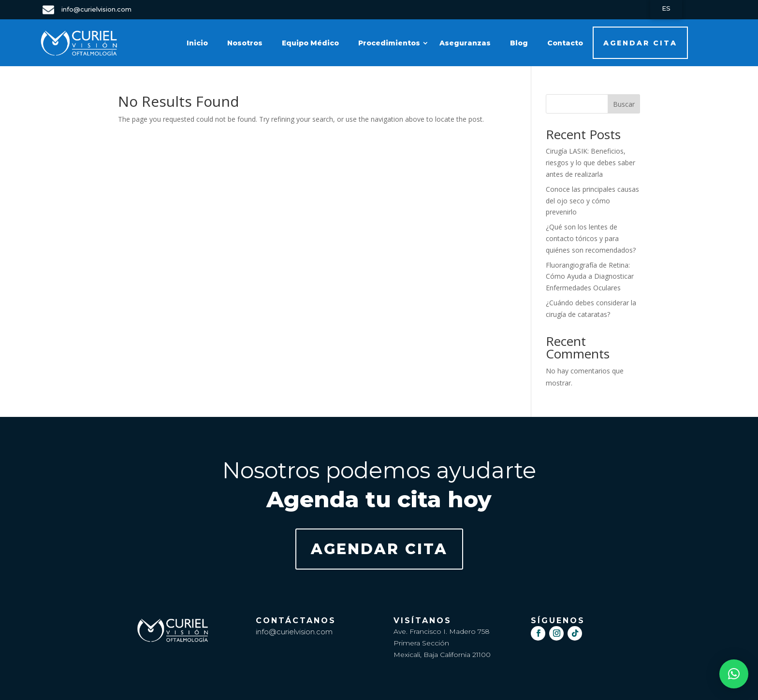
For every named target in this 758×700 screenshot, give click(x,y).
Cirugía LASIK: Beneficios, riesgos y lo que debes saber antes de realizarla (590, 163)
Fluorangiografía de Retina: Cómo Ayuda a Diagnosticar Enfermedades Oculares (590, 277)
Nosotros (245, 43)
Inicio (197, 43)
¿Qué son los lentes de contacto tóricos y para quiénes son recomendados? (591, 238)
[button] (734, 674)
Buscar (624, 104)
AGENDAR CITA (640, 43)
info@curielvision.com (294, 632)
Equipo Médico (310, 43)
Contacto (565, 43)
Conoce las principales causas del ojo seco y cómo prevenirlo (592, 201)
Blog (519, 43)
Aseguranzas (465, 43)
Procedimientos (389, 43)
